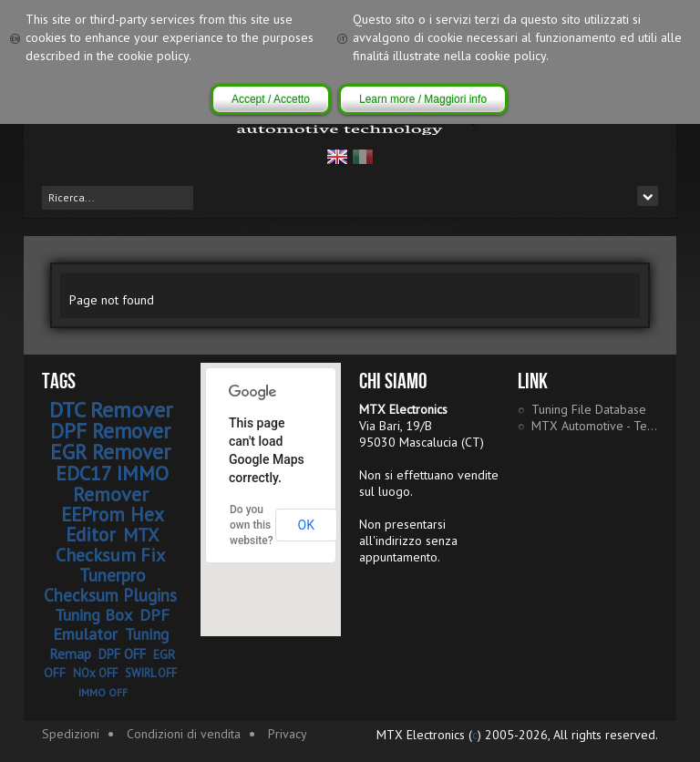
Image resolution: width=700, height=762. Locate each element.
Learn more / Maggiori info (423, 99)
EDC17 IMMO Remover (112, 484)
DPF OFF (122, 654)
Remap (70, 654)
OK (306, 525)
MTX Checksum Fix (110, 545)
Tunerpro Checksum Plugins (110, 585)
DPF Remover (110, 431)
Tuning (147, 634)
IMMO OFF (103, 692)
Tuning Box (93, 615)
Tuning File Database (589, 409)
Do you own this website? (252, 525)
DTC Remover (111, 410)
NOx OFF (95, 673)
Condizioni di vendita (184, 734)
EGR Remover (110, 452)
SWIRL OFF (151, 673)
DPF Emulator (112, 624)
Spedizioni (71, 734)
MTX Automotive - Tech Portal (595, 426)
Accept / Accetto (271, 99)
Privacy (288, 734)
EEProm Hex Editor (113, 525)
